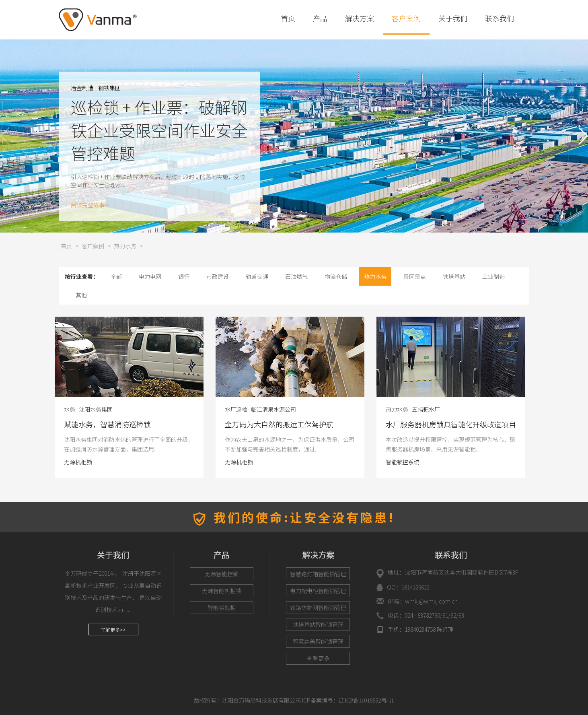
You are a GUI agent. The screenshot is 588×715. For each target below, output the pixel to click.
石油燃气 (296, 276)
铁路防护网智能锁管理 (318, 608)
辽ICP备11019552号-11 (366, 701)
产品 (320, 18)
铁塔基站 (454, 276)
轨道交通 (257, 276)
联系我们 (500, 18)
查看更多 (318, 658)
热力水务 (125, 246)
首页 (288, 18)
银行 (184, 276)
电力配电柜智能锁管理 (318, 591)
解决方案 (360, 18)
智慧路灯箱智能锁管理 (318, 574)
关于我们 (453, 18)
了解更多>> (113, 629)
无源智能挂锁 (222, 574)
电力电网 (150, 276)
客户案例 (406, 18)
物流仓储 (336, 276)
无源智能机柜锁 (222, 591)
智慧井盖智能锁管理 (318, 641)
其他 (81, 295)
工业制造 (493, 276)
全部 (116, 276)
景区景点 (415, 276)
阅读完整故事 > (90, 205)
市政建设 (218, 276)
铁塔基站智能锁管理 (318, 624)
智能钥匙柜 (222, 608)
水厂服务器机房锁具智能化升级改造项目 (107, 424)
